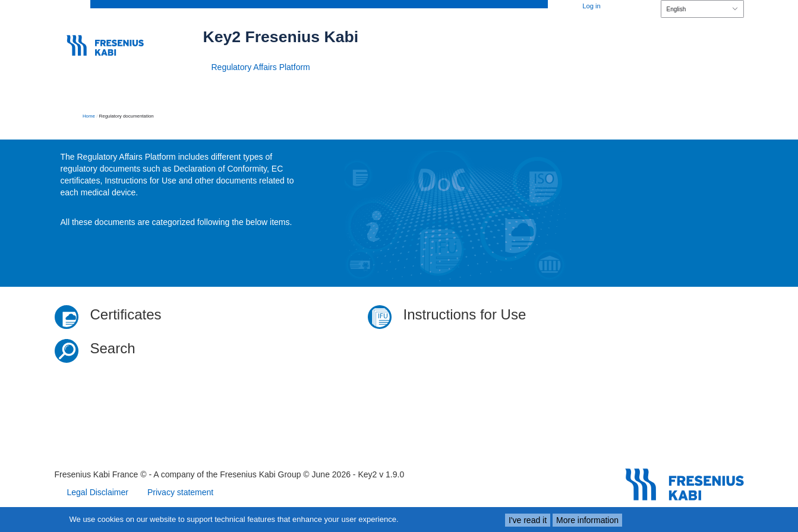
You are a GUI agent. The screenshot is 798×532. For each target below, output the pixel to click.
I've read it (528, 520)
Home (89, 116)
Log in (591, 6)
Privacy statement (180, 492)
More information (587, 520)
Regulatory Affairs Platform (261, 67)
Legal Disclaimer (98, 492)
